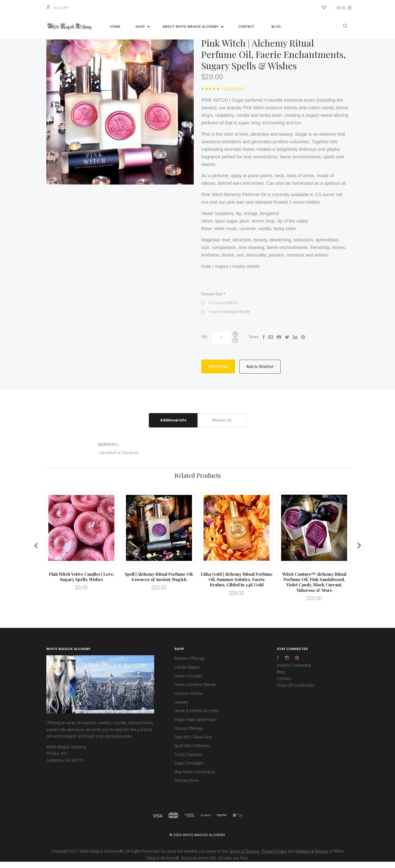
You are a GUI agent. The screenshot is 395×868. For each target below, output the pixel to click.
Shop (143, 27)
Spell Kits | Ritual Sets (193, 744)
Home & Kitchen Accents (196, 717)
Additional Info (173, 426)
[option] (120, 117)
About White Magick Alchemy (193, 27)
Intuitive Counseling (294, 672)
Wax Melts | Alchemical (195, 778)
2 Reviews (233, 95)
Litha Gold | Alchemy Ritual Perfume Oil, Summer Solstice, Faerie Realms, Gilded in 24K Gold (237, 586)
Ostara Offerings (189, 735)
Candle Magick (187, 674)
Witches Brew (186, 787)
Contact (246, 27)
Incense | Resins (189, 700)
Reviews (222, 426)
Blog (276, 27)
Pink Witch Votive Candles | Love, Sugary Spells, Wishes (81, 583)
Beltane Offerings (189, 665)
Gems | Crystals (188, 682)
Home (115, 27)
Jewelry (181, 709)
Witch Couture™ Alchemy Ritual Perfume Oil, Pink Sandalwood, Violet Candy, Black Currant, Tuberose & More (314, 588)
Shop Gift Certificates (296, 692)
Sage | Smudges (189, 769)
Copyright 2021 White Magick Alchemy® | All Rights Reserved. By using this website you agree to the (140, 858)
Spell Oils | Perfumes (192, 752)
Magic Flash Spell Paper (195, 726)
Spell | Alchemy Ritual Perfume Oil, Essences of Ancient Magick (159, 583)
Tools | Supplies (188, 761)
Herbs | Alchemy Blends (195, 691)
